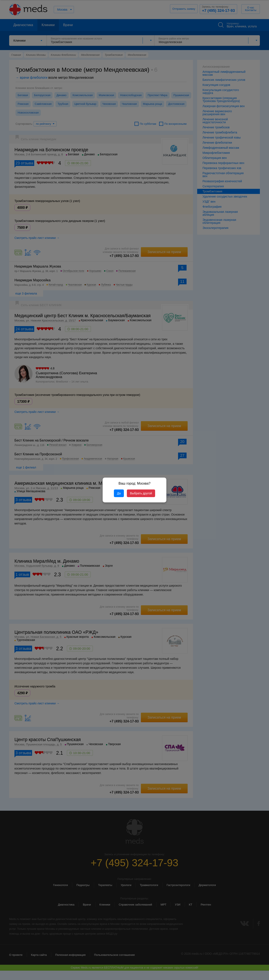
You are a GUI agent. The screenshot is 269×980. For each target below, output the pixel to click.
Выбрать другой (141, 493)
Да (119, 493)
